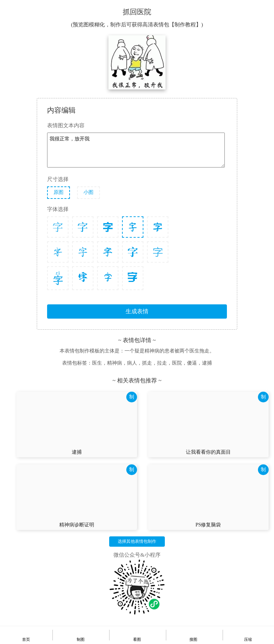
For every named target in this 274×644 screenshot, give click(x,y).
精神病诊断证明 (77, 525)
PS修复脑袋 (208, 525)
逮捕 (77, 452)
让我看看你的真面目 (208, 452)
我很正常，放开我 (136, 150)
